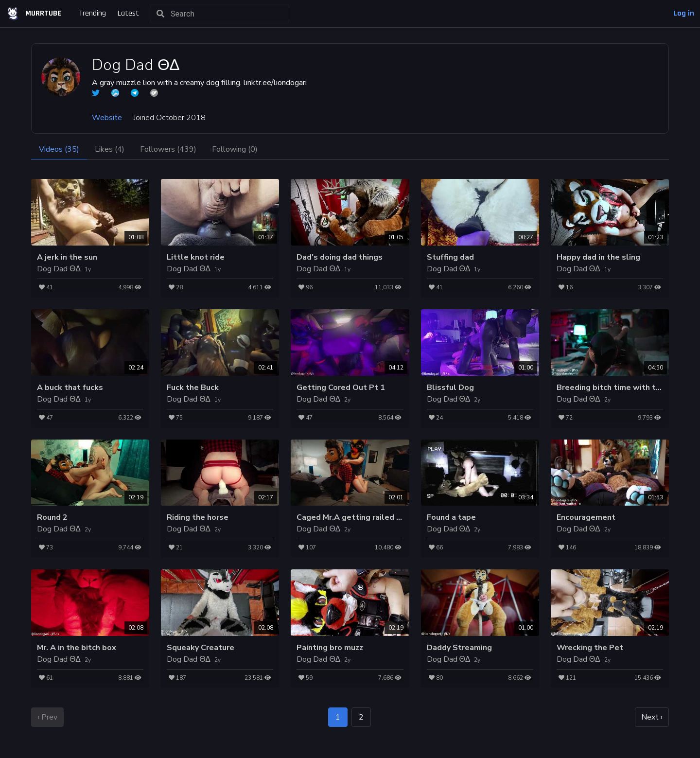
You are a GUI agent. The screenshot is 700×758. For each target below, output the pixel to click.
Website (107, 118)
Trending (92, 13)
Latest (128, 13)
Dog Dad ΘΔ (59, 269)
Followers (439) (168, 149)
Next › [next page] (652, 717)
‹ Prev (47, 717)
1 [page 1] (338, 717)
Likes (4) (110, 149)
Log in (684, 13)
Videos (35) (59, 149)
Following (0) (235, 149)
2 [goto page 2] (361, 717)
